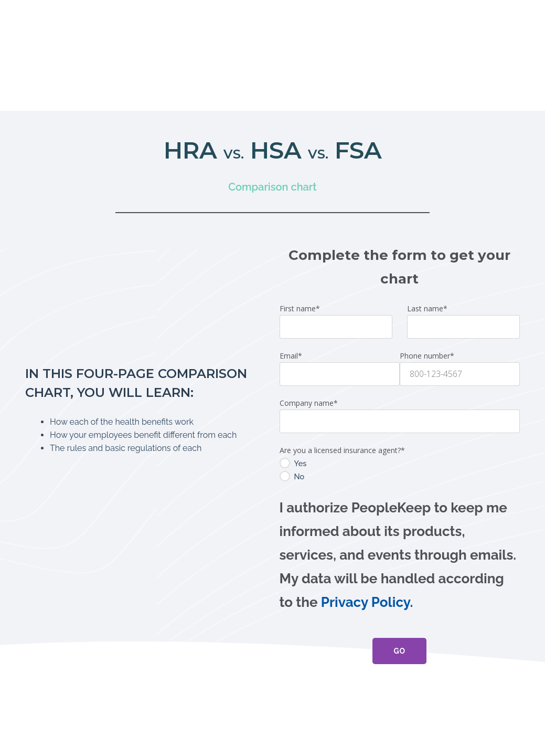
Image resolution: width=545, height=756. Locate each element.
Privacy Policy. (367, 529)
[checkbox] (400, 396)
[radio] (400, 390)
